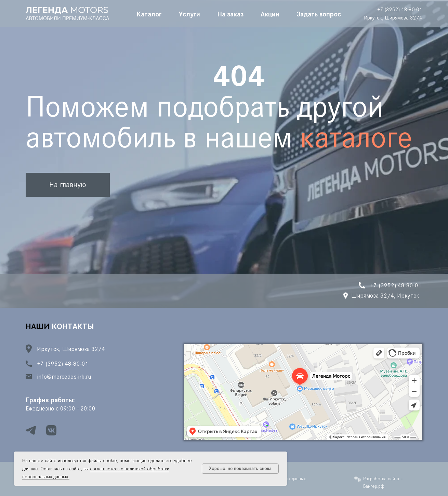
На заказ (230, 14)
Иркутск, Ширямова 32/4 (393, 18)
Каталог (149, 14)
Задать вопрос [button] (319, 14)
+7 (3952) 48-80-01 (400, 9)
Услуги (189, 14)
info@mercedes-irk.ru (64, 377)
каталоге (356, 137)
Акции (270, 14)
